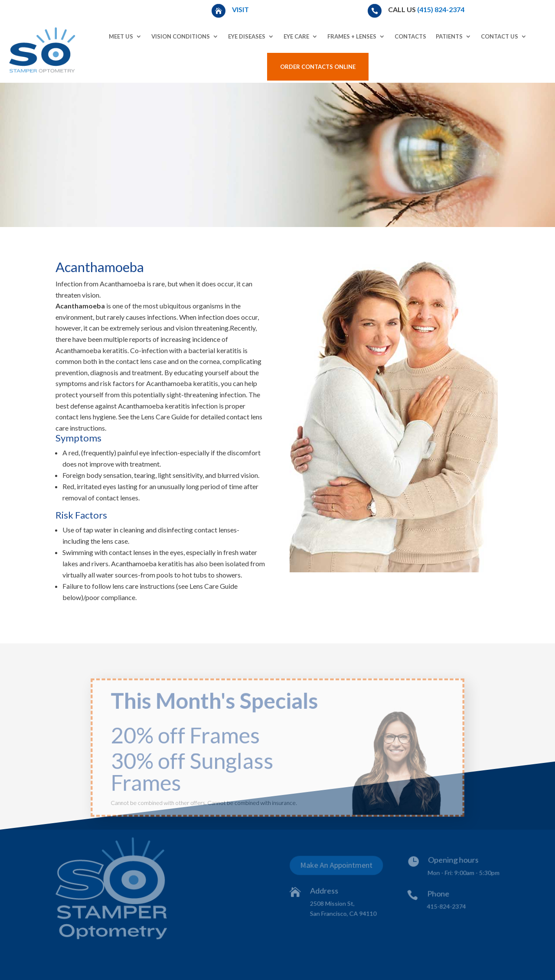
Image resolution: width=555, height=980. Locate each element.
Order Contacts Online (318, 67)
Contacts (410, 36)
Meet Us (121, 36)
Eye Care (296, 36)
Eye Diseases (247, 36)
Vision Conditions (181, 36)
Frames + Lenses (352, 36)
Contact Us (499, 36)
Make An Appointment (337, 866)
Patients (449, 36)
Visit (241, 9)
